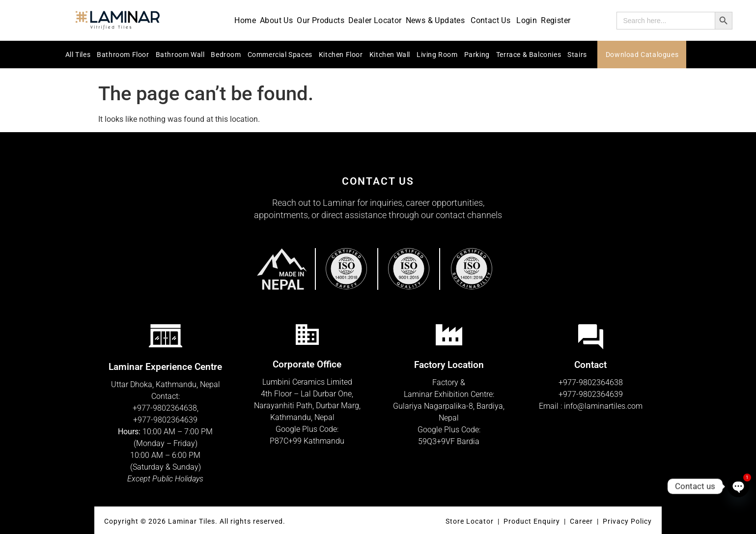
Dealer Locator (375, 20)
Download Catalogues (642, 55)
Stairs (577, 55)
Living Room (437, 55)
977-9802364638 (167, 408)
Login (527, 20)
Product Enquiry (532, 521)
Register (556, 20)
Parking (477, 55)
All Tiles (78, 55)
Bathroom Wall (180, 55)
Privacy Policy (627, 521)
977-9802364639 (168, 420)
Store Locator (470, 521)
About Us (276, 20)
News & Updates (436, 20)
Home (245, 20)
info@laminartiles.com (603, 406)
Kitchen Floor (341, 55)
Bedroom (226, 55)
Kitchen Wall (390, 55)
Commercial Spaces (280, 55)
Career (582, 521)
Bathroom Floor (123, 55)
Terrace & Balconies (529, 55)
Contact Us (491, 20)
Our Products (321, 20)
